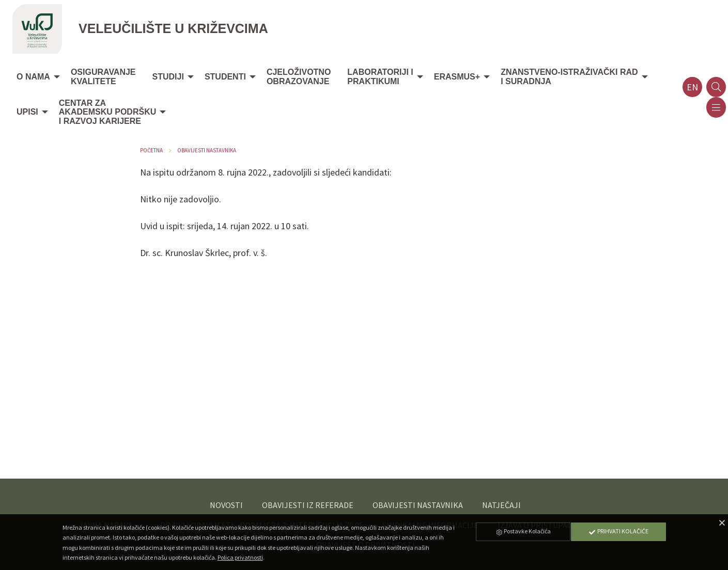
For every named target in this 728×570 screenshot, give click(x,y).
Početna (151, 150)
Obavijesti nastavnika (207, 150)
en (692, 87)
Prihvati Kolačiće (618, 531)
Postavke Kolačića (523, 531)
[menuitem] (35, 77)
